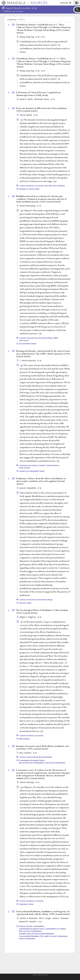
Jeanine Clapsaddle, (28, 488)
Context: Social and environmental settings (36, 600)
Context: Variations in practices (32, 736)
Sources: (7, 12)
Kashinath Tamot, (42, 99)
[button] (77, 3)
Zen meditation (59, 186)
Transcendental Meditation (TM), (31, 936)
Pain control (24, 340)
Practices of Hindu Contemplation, (32, 926)
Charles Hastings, (27, 782)
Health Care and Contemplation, (56, 936)
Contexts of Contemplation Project (32, 471)
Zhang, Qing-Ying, (27, 71)
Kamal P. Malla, (27, 99)
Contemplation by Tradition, (56, 929)
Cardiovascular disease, (29, 465)
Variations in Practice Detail (29, 189)
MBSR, (56, 338)
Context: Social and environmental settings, (36, 338)
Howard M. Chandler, (28, 921)
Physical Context (25, 603)
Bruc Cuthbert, (26, 753)
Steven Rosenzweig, (28, 206)
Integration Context (26, 904)
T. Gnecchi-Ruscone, (28, 360)
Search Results (18, 11)
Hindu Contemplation (27, 939)
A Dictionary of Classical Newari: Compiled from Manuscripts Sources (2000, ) (38, 94)
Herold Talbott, (26, 115)
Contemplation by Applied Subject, (32, 760)
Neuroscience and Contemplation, (32, 763)
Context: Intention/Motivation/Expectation (36, 757)
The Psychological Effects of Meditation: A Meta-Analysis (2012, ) (42, 611)
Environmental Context (28, 344)
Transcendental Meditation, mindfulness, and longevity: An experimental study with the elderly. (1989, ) (43, 913)
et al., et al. (40, 37)
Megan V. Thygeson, (28, 617)
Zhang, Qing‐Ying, (27, 37)
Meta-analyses (24, 739)
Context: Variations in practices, (32, 186)
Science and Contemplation (55, 763)
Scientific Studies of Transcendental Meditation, (37, 934)
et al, (38, 71)
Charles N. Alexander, (29, 918)
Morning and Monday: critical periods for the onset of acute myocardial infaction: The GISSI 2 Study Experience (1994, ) (43, 354)
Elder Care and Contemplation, (30, 931)
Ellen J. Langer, (46, 918)
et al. (40, 360)
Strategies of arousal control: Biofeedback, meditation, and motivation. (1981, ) (42, 747)
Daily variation (25, 468)
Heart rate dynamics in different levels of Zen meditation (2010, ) (41, 110)
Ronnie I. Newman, (61, 918)
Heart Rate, (49, 186)
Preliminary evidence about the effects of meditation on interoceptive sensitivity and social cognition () (41, 481)
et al (43, 71)
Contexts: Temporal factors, (49, 465)
